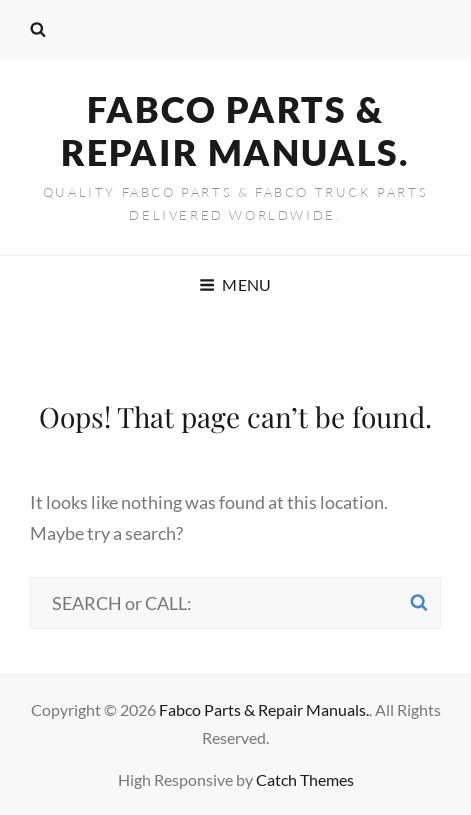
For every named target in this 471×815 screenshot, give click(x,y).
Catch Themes (305, 779)
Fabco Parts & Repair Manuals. (235, 130)
